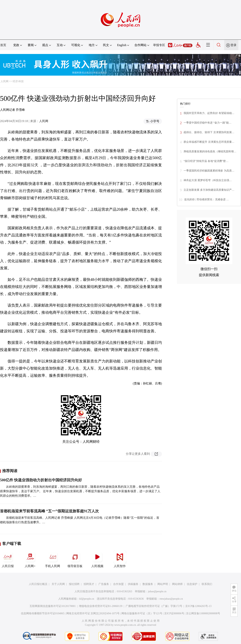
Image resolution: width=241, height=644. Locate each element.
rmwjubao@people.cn (171, 599)
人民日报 (8, 559)
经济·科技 (18, 81)
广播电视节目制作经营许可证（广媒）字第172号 (154, 606)
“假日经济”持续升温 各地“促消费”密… (206, 161)
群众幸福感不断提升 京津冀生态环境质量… (209, 142)
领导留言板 (75, 559)
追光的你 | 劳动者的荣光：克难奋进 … (206, 199)
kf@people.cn (87, 599)
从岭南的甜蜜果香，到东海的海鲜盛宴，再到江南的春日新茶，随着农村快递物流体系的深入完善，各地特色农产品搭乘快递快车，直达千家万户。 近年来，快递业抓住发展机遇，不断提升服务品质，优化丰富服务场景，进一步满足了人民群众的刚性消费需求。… (80, 491)
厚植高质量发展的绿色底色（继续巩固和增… (210, 152)
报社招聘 (74, 584)
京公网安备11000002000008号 (203, 613)
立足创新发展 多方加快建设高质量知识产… (209, 190)
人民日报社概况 (38, 584)
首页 (3, 45)
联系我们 (207, 584)
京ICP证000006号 (174, 613)
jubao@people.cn (157, 591)
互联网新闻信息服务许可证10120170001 (53, 606)
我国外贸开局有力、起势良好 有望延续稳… (209, 113)
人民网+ (30, 559)
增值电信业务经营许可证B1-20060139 (101, 606)
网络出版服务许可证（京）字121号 (142, 613)
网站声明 (163, 584)
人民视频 (97, 559)
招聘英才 (89, 584)
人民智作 (120, 559)
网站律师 (177, 584)
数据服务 (148, 584)
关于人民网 (58, 584)
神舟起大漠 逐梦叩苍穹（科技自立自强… (208, 180)
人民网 (5, 81)
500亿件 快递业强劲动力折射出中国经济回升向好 (41, 480)
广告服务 (104, 584)
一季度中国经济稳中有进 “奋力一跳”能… (207, 123)
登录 (233, 45)
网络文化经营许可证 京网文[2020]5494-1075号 (93, 613)
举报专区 (159, 45)
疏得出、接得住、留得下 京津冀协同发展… (209, 132)
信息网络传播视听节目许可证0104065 (43, 613)
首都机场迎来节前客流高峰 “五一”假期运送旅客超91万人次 (49, 511)
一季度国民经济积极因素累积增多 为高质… (209, 171)
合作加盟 (118, 584)
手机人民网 (53, 559)
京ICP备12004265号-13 (198, 606)
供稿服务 (133, 584)
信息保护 (192, 584)
